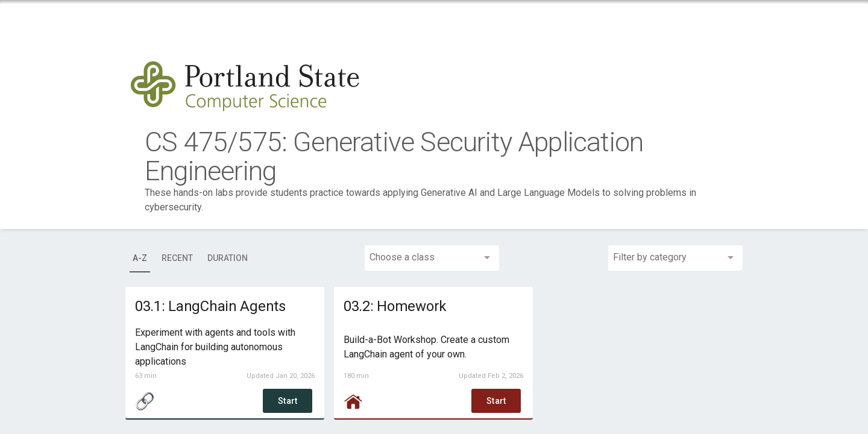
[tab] (140, 258)
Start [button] (288, 401)
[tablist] (193, 258)
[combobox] (434, 258)
